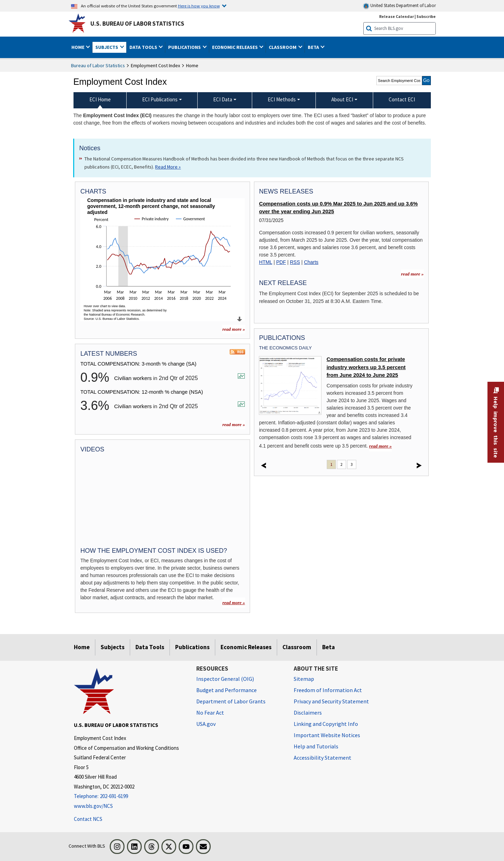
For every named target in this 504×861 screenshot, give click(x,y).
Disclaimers (308, 713)
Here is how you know (199, 6)
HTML (265, 262)
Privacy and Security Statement (331, 701)
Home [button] (78, 47)
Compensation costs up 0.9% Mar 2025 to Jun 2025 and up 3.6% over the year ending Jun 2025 (338, 208)
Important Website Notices (327, 735)
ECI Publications (160, 99)
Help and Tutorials (316, 746)
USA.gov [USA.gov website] (206, 724)
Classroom (297, 647)
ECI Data (223, 99)
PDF (281, 262)
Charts (311, 262)
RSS (295, 262)
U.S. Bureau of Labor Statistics (137, 24)
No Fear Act (210, 713)
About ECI (342, 99)
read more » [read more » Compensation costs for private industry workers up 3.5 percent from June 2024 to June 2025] (381, 446)
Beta (328, 647)
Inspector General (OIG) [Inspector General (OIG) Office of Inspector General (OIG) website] (225, 679)
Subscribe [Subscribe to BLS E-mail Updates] (426, 16)
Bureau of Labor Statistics (98, 65)
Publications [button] (185, 47)
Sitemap (304, 679)
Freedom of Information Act (328, 690)
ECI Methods (282, 99)
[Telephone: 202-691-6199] (130, 796)
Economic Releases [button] (235, 47)
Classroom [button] (283, 47)
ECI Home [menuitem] (100, 99)
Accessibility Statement (323, 758)
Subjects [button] (107, 47)
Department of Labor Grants (231, 701)
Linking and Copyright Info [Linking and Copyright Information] (326, 724)
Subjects (113, 647)
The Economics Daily (285, 348)
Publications (192, 647)
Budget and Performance (227, 690)
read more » (234, 425)
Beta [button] (314, 47)
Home (82, 647)
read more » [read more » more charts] (234, 329)
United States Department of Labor (399, 6)
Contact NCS (88, 819)
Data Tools (150, 647)
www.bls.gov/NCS (93, 806)
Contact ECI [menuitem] (402, 99)
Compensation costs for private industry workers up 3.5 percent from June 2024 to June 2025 (366, 367)
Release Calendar (397, 16)
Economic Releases (246, 647)
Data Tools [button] (144, 47)
